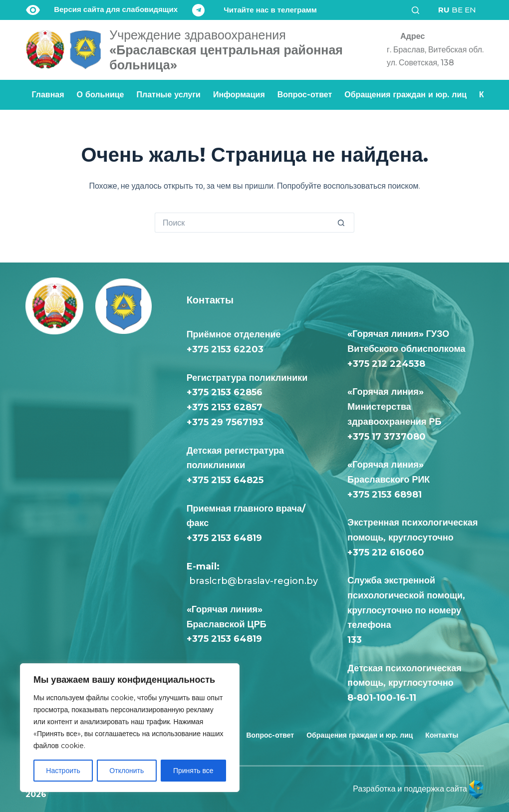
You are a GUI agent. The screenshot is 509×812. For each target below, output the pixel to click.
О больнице (101, 95)
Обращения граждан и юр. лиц (405, 95)
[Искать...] (245, 223)
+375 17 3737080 (386, 437)
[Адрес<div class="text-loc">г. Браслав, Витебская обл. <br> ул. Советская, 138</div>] (432, 50)
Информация (239, 95)
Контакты (442, 735)
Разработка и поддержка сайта (418, 789)
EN (470, 10)
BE (457, 10)
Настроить (63, 771)
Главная (48, 95)
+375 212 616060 (388, 552)
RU (444, 10)
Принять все (193, 771)
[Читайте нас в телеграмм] (254, 10)
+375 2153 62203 (225, 349)
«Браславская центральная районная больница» (226, 50)
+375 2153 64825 (225, 480)
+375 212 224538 (386, 364)
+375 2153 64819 (224, 538)
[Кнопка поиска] (344, 223)
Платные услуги (169, 95)
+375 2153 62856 (225, 392)
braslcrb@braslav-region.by (252, 581)
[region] (130, 728)
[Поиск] (419, 10)
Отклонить (127, 771)
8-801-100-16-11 (382, 698)
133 (357, 640)
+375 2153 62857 (225, 407)
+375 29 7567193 (225, 422)
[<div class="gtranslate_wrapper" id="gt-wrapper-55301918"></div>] (457, 10)
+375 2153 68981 (384, 495)
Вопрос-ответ (305, 95)
